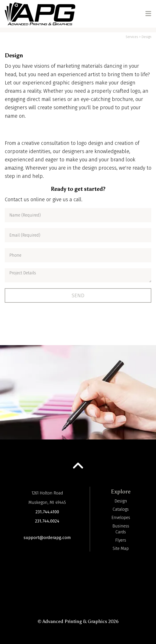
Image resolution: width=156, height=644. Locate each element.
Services (132, 37)
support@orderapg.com (47, 538)
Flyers (121, 540)
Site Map (121, 548)
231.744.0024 (47, 521)
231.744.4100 (47, 512)
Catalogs (121, 509)
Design (121, 501)
